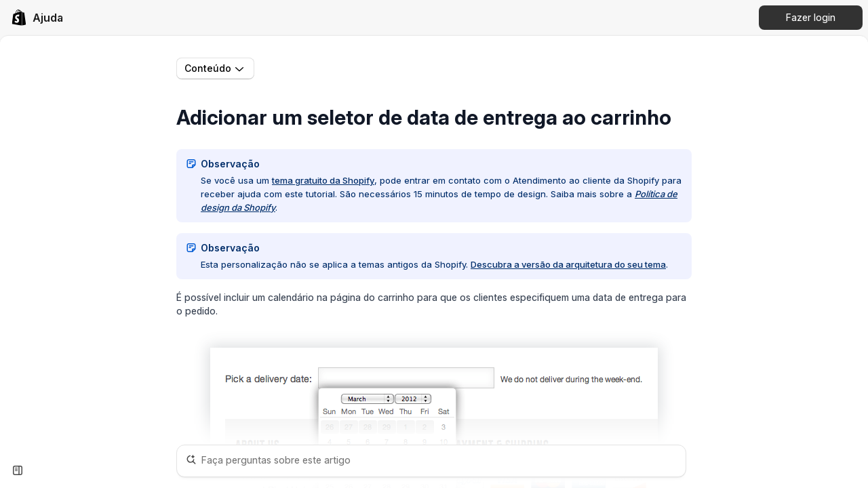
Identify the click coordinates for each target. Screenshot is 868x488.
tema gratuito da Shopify (323, 180)
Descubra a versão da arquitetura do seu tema (568, 264)
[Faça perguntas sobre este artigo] (431, 461)
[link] (37, 18)
